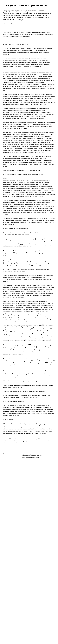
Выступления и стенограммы (43, 454)
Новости (35, 454)
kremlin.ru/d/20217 (35, 457)
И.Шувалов (6, 175)
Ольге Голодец (15, 424)
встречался (27, 135)
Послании (42, 34)
